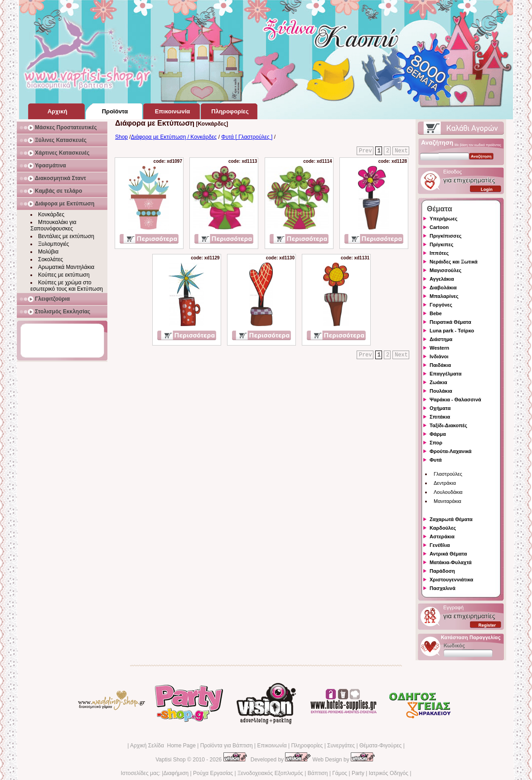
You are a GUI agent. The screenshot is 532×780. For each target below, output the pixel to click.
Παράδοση (442, 571)
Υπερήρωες (444, 219)
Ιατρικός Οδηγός (389, 773)
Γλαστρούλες (448, 474)
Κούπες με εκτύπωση (64, 275)
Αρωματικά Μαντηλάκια (66, 267)
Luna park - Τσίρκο (452, 331)
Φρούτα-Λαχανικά (451, 451)
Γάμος (340, 773)
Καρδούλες (443, 528)
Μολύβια (48, 252)
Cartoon (439, 227)
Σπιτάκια (440, 417)
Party (358, 773)
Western (439, 348)
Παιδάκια (440, 365)
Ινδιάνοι (439, 356)
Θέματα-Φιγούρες (380, 746)
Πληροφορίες (307, 746)
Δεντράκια (445, 483)
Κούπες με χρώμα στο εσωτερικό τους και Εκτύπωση (67, 286)
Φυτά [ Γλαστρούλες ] (247, 137)
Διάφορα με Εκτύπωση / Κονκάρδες (174, 137)
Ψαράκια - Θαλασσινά (455, 400)
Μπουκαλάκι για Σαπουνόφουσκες (53, 225)
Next (401, 151)
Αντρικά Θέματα (448, 554)
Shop (121, 137)
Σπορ (436, 443)
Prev (365, 151)
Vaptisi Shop (171, 760)
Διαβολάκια (443, 288)
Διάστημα (441, 339)
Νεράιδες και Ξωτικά (454, 262)
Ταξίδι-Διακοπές (448, 425)
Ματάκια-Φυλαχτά (451, 562)
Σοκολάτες (51, 259)
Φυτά (436, 460)
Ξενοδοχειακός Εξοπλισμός (270, 773)
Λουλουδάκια (448, 492)
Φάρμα (438, 434)
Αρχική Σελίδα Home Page (163, 746)
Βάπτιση (318, 773)
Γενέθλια (440, 545)
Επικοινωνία (272, 746)
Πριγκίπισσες (446, 236)
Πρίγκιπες (441, 244)
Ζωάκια (438, 382)
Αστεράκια (442, 536)
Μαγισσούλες (445, 270)
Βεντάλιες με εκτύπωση (66, 236)
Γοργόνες (441, 305)
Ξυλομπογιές (53, 244)
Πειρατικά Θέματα (450, 322)
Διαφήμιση (176, 773)
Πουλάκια (441, 391)
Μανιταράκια (447, 501)
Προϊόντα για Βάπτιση (227, 746)
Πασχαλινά (443, 588)
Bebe (436, 313)
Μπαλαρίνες (444, 296)
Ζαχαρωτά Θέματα (451, 519)
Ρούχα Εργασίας (213, 773)
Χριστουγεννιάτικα (451, 580)
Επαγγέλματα (445, 374)
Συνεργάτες (341, 746)
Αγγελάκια (442, 279)
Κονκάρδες (51, 214)
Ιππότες (439, 253)
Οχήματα (440, 408)
